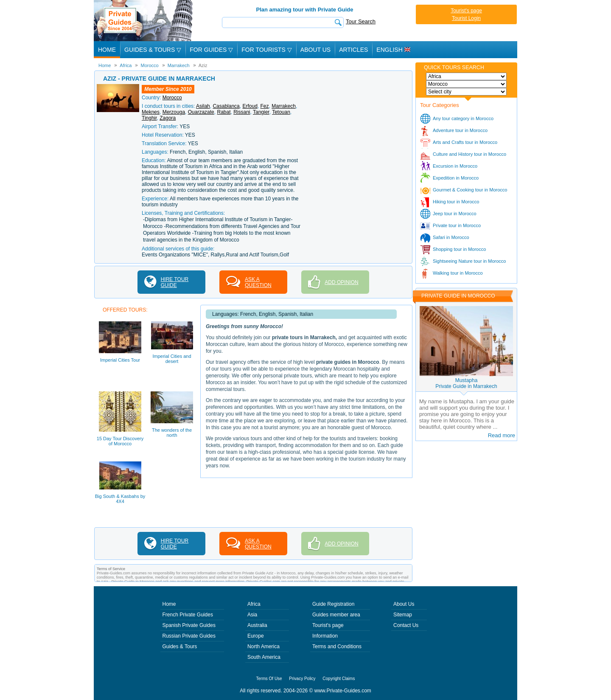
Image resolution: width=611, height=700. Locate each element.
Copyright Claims (339, 679)
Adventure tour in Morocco (460, 130)
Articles (353, 50)
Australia (257, 625)
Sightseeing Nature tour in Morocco (469, 261)
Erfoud (250, 106)
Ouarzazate (201, 112)
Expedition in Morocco (456, 178)
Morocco (172, 98)
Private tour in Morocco (457, 225)
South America (264, 657)
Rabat (224, 112)
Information (325, 636)
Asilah (203, 106)
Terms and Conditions (337, 647)
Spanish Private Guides (189, 625)
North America (263, 647)
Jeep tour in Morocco (455, 214)
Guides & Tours (180, 647)
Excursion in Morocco (455, 166)
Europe (256, 636)
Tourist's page (466, 11)
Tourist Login (466, 18)
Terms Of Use (269, 679)
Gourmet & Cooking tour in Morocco (470, 190)
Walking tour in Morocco (458, 273)
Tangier (261, 112)
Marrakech (284, 106)
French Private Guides (188, 615)
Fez (265, 106)
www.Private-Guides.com (343, 691)
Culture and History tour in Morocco (469, 154)
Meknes (151, 112)
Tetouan (281, 112)
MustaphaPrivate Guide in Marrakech (466, 383)
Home (107, 50)
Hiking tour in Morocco (456, 202)
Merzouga (174, 112)
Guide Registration (333, 604)
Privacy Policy (302, 679)
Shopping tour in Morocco (459, 249)
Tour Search (361, 21)
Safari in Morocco (451, 237)
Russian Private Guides (189, 636)
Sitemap (403, 615)
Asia (252, 615)
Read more (502, 435)
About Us (315, 50)
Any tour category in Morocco (463, 118)
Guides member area (336, 615)
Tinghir (149, 118)
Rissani (242, 112)
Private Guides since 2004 (144, 21)
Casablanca (226, 106)
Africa (254, 604)
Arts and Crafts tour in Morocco (465, 142)
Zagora (168, 118)
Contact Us (406, 625)
